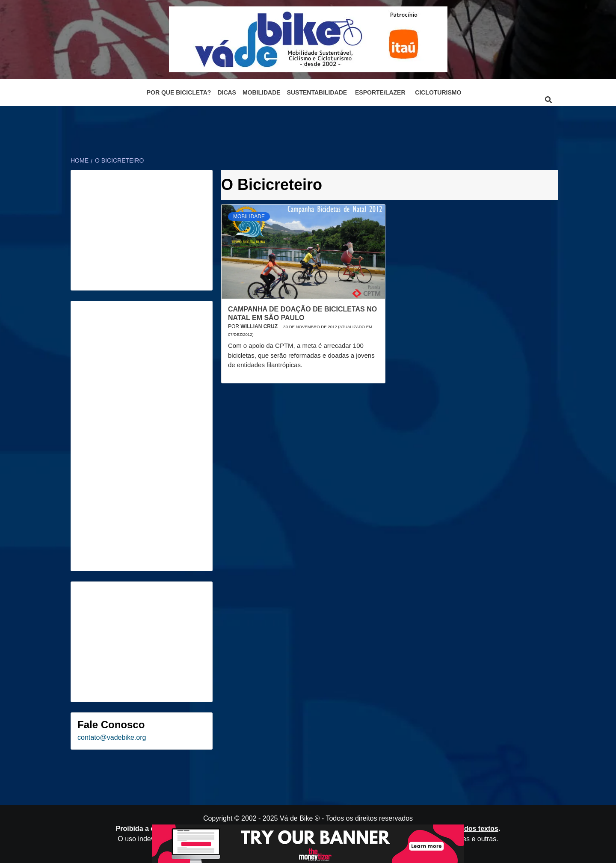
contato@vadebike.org (112, 737)
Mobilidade (262, 92)
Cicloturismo (438, 92)
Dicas (227, 92)
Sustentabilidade (317, 92)
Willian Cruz (260, 326)
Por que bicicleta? (179, 92)
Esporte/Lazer (380, 92)
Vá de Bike (296, 818)
